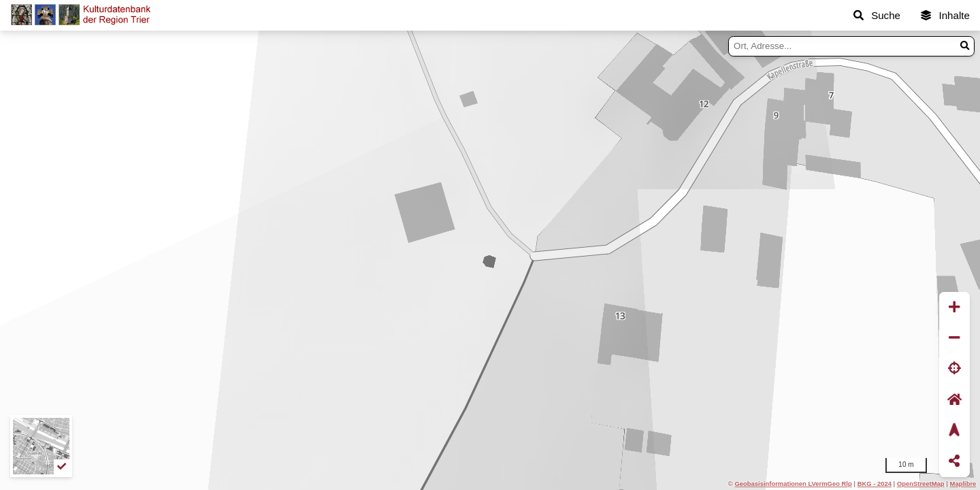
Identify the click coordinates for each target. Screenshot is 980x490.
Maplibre (963, 484)
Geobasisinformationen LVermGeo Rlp (793, 484)
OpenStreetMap (921, 484)
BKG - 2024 (875, 484)
